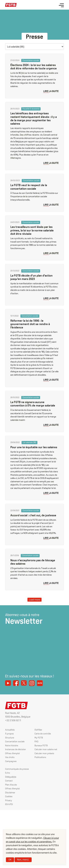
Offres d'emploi (12, 753)
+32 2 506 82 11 (13, 720)
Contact (9, 781)
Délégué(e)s (11, 777)
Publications (40, 757)
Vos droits (10, 757)
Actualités (10, 730)
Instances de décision (15, 749)
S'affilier (38, 730)
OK (10, 860)
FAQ (36, 741)
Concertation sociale (15, 741)
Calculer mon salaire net (46, 749)
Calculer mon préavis (44, 753)
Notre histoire (12, 745)
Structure (10, 738)
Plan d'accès (11, 785)
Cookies (9, 796)
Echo (8, 773)
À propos (9, 734)
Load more (34, 600)
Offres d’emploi (12, 789)
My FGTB (39, 738)
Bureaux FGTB (41, 745)
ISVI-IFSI (9, 804)
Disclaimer (10, 793)
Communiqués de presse (17, 769)
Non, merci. (23, 860)
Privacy (9, 800)
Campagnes (11, 761)
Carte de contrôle (43, 734)
